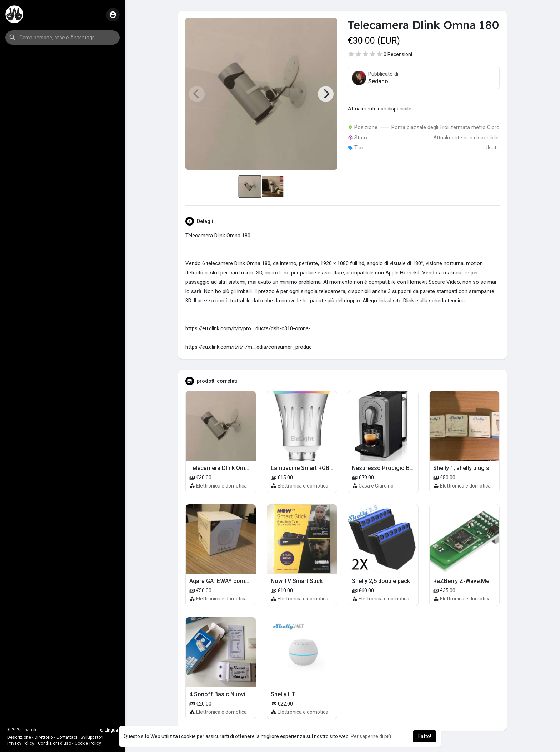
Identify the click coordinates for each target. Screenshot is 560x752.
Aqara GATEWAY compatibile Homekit (238, 581)
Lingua (109, 730)
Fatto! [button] (425, 736)
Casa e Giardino (376, 486)
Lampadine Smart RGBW (302, 468)
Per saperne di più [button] (371, 736)
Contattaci (67, 737)
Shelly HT (283, 694)
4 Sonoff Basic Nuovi (217, 694)
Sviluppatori (92, 737)
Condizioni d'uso (54, 743)
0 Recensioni (398, 54)
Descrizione (19, 737)
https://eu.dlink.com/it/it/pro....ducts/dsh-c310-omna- (248, 328)
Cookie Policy (88, 743)
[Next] (326, 94)
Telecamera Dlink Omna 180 (226, 468)
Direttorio (44, 737)
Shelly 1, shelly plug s (461, 468)
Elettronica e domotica (221, 486)
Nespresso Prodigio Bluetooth (392, 468)
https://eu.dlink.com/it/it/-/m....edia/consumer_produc (249, 347)
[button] (62, 38)
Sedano (378, 81)
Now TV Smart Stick (297, 581)
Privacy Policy (21, 743)
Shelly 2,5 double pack (381, 581)
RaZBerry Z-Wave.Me (461, 581)
